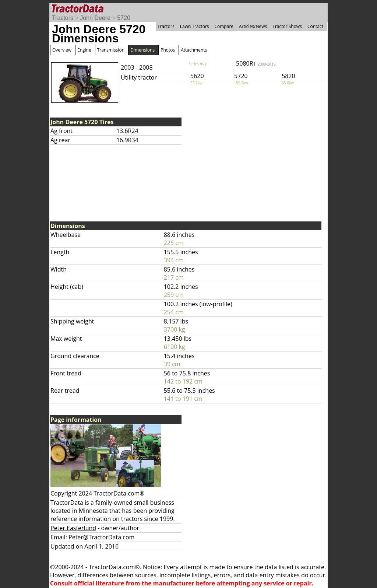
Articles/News (253, 26)
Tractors (63, 18)
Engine (84, 50)
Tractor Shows (287, 26)
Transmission (111, 50)
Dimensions (142, 50)
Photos (168, 50)
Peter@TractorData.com (101, 537)
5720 (124, 18)
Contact (315, 26)
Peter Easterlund (73, 528)
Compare (224, 26)
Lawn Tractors (195, 26)
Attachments (194, 50)
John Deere (95, 18)
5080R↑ (256, 63)
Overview (62, 50)
